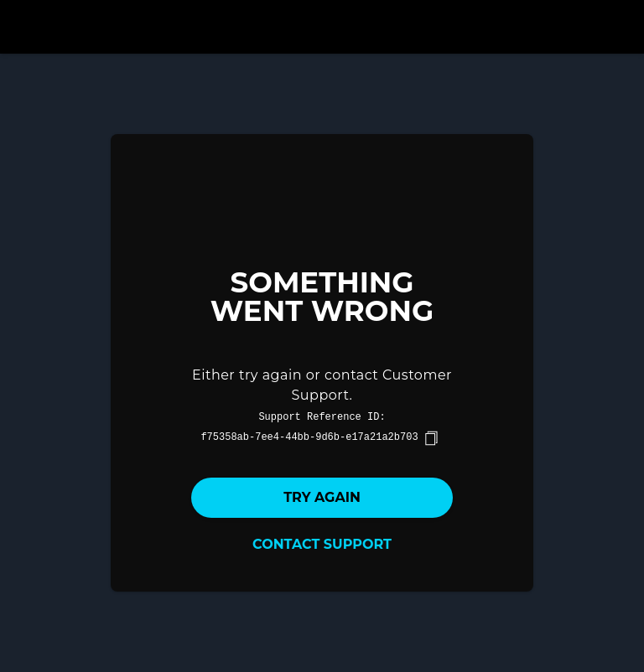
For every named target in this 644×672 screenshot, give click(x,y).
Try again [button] (322, 497)
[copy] (431, 438)
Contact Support (322, 544)
